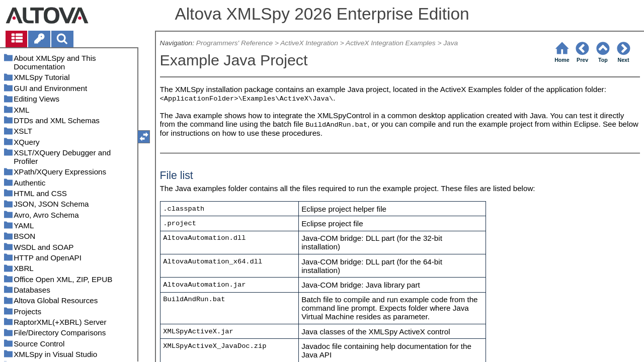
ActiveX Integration (309, 43)
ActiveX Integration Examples (391, 43)
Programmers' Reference (234, 43)
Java (451, 43)
